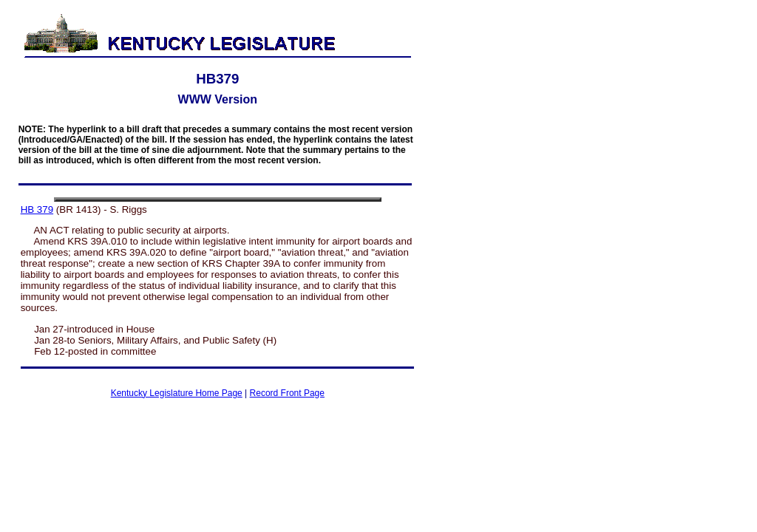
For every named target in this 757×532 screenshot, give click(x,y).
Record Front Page (287, 393)
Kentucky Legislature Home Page (177, 393)
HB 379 (37, 209)
